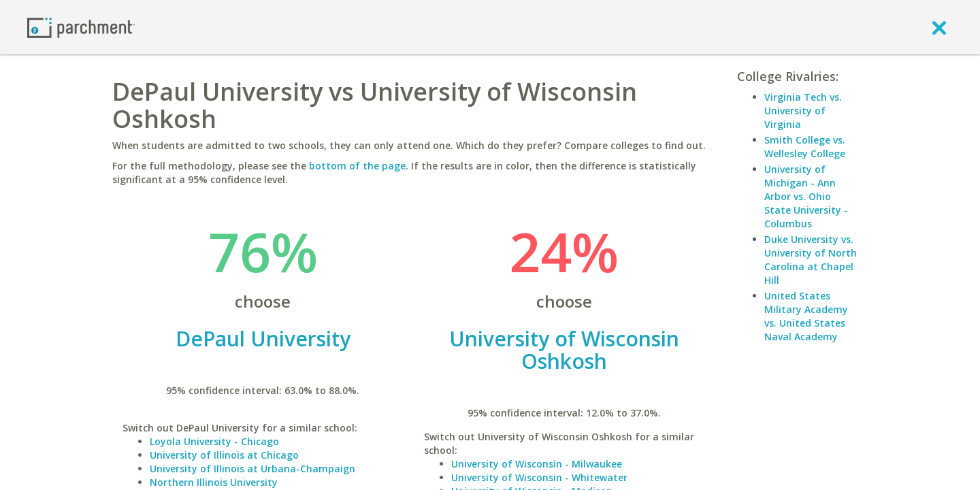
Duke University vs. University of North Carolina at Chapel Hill (811, 260)
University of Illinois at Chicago (224, 455)
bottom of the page (357, 166)
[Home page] (81, 27)
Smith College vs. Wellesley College (805, 147)
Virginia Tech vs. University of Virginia (803, 111)
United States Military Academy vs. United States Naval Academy (806, 316)
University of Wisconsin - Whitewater (539, 477)
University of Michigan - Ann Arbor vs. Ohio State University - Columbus (806, 196)
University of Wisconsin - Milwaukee (537, 464)
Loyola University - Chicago (214, 441)
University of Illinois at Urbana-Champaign (252, 469)
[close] (939, 27)
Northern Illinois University (214, 482)
